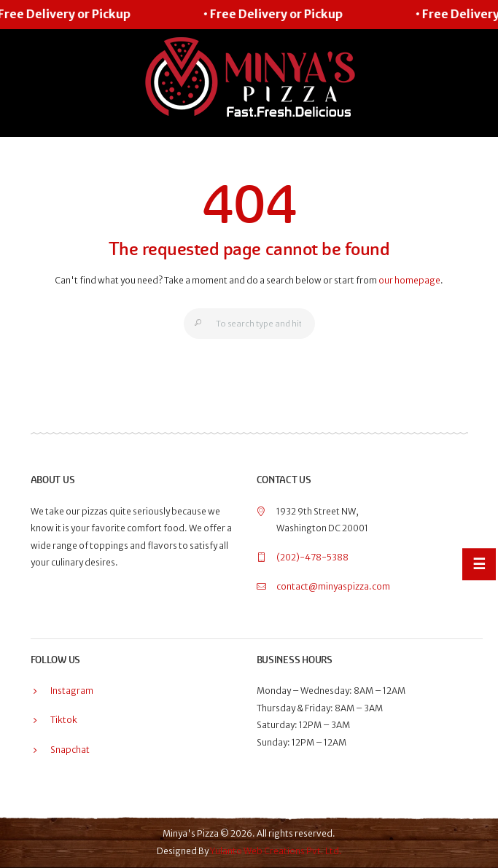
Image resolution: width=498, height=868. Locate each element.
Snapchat (70, 750)
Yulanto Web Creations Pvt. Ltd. (276, 851)
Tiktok (64, 720)
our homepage (409, 280)
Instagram (72, 691)
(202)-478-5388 (312, 557)
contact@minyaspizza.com (333, 586)
